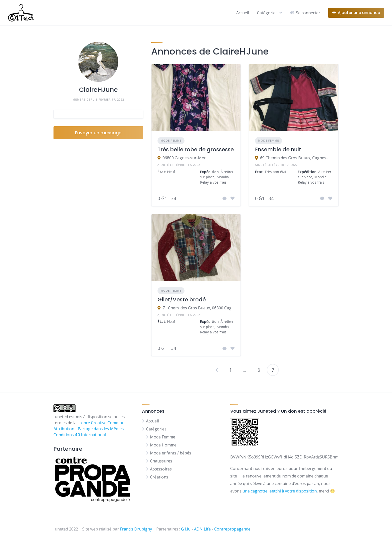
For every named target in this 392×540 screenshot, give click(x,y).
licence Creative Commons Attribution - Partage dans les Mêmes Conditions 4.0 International (90, 429)
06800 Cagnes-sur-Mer (184, 158)
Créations (159, 477)
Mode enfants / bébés (171, 453)
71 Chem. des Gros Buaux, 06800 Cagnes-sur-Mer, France (199, 308)
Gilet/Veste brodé (182, 300)
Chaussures (161, 461)
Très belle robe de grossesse (196, 149)
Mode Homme (163, 445)
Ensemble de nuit (278, 149)
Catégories (267, 13)
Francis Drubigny (136, 529)
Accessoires (161, 469)
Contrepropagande (232, 529)
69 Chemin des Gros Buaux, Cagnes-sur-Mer (296, 158)
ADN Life (202, 529)
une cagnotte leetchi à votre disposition (280, 491)
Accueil (243, 13)
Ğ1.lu (186, 529)
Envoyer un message (98, 133)
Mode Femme (171, 140)
